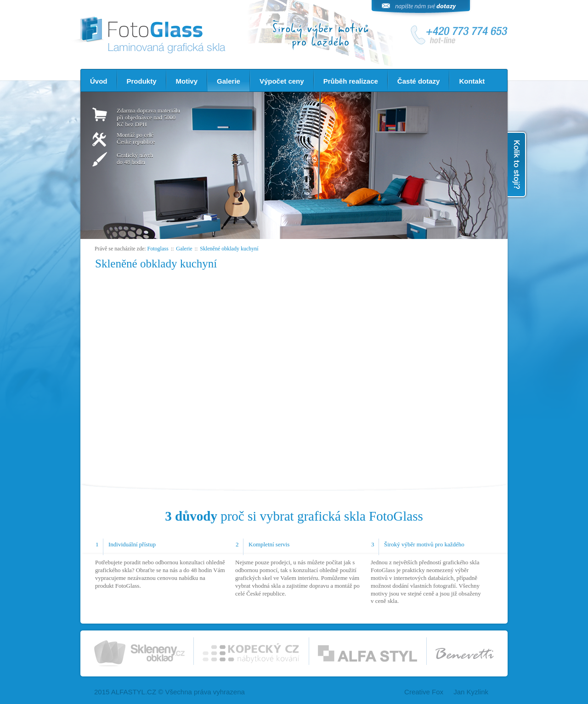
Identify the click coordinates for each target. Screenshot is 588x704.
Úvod (99, 81)
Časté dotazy (419, 81)
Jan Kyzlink (471, 692)
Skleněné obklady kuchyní (229, 249)
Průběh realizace (351, 81)
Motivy (187, 81)
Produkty (142, 81)
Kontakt (472, 81)
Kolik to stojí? (518, 165)
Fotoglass (158, 249)
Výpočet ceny (282, 81)
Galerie (229, 81)
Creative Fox (424, 692)
